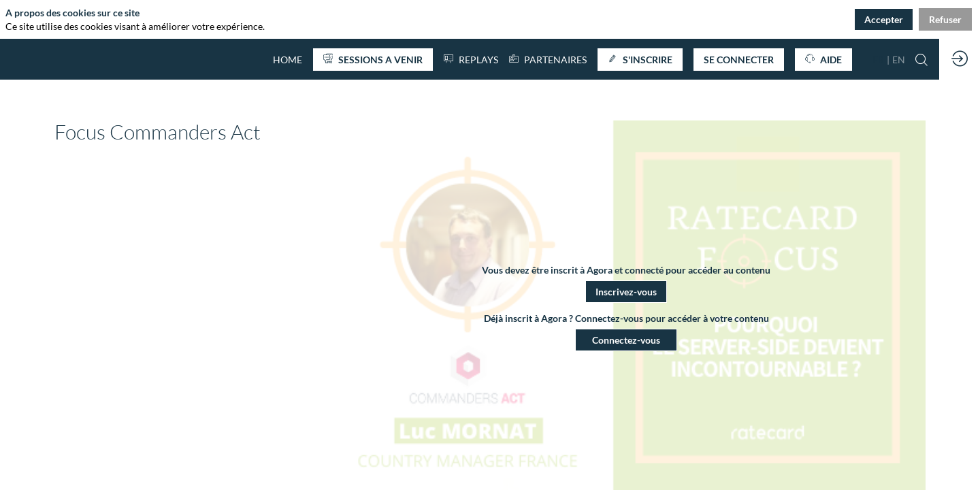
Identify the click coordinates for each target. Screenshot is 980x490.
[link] (548, 59)
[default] (288, 59)
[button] (373, 60)
